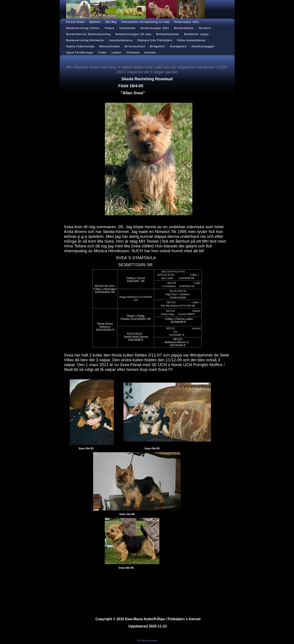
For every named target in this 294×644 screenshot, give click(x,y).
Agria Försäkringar (80, 53)
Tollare (109, 28)
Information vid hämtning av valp (145, 22)
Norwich (205, 28)
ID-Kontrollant (135, 46)
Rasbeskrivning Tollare (83, 28)
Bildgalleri (157, 46)
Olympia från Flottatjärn (155, 40)
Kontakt (150, 53)
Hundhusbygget (203, 46)
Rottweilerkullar (168, 34)
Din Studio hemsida (147, 641)
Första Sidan (76, 22)
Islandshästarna (121, 40)
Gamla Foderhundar (81, 46)
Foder (103, 53)
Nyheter (95, 22)
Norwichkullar (184, 28)
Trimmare (133, 53)
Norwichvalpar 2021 (155, 28)
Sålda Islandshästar (191, 40)
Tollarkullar (127, 28)
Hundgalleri (178, 46)
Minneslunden (110, 46)
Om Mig (111, 22)
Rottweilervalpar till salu (133, 34)
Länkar (116, 53)
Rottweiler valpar (197, 34)
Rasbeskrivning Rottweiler (85, 40)
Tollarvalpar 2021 (187, 22)
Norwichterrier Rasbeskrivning (89, 34)
